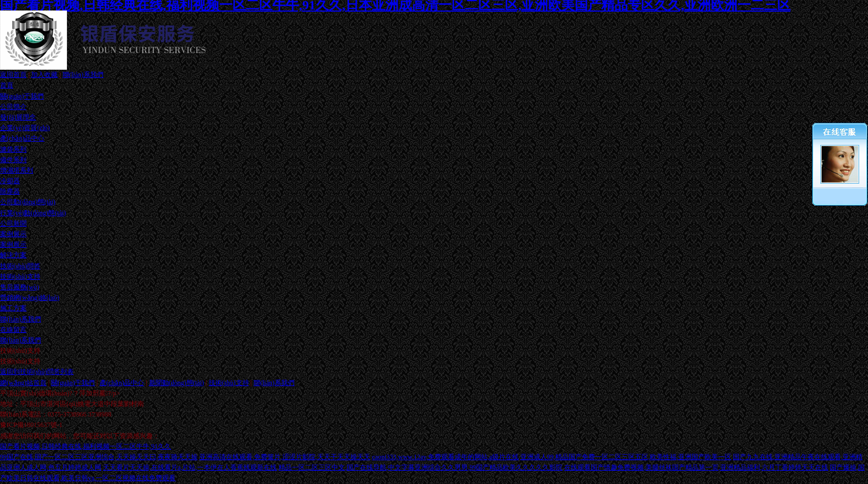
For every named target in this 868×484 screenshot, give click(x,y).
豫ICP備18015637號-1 (31, 425)
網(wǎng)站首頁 (23, 383)
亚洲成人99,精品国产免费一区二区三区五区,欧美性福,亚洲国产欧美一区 (626, 457)
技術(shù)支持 (229, 383)
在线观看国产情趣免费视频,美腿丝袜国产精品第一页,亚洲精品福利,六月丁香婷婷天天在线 (696, 467)
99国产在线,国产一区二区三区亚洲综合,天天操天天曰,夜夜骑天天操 (99, 457)
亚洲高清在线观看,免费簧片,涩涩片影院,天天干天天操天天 (285, 457)
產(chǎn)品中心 (22, 138)
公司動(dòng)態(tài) (28, 202)
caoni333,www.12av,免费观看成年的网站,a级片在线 (445, 457)
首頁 (7, 85)
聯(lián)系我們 (83, 75)
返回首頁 (13, 75)
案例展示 (13, 234)
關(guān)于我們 (22, 96)
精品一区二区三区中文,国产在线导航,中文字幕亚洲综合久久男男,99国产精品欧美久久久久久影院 (420, 467)
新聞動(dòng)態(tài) (177, 383)
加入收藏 (44, 75)
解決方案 (13, 255)
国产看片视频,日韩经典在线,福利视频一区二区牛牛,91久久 (86, 446)
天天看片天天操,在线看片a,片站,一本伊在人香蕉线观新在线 (190, 467)
